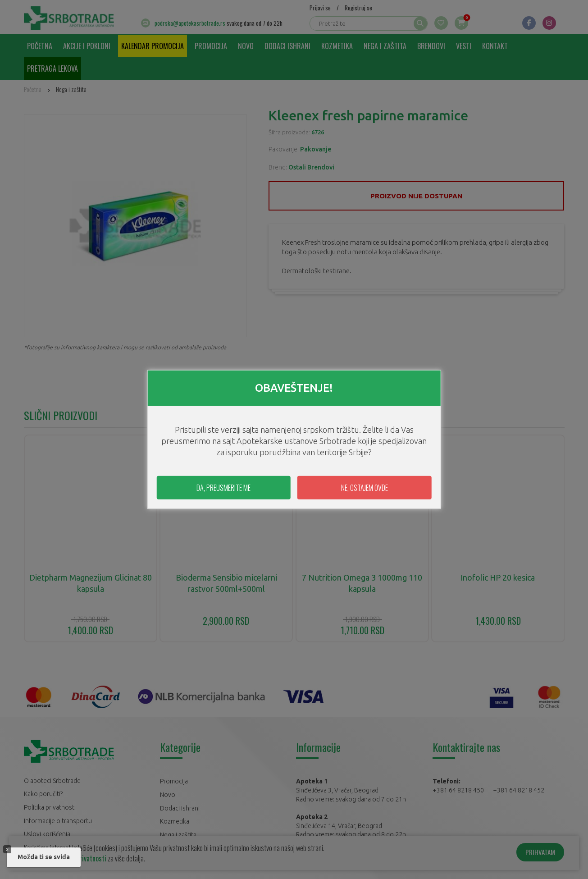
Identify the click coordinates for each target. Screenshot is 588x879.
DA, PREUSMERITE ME (223, 488)
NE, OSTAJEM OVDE (365, 488)
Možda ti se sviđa (44, 857)
